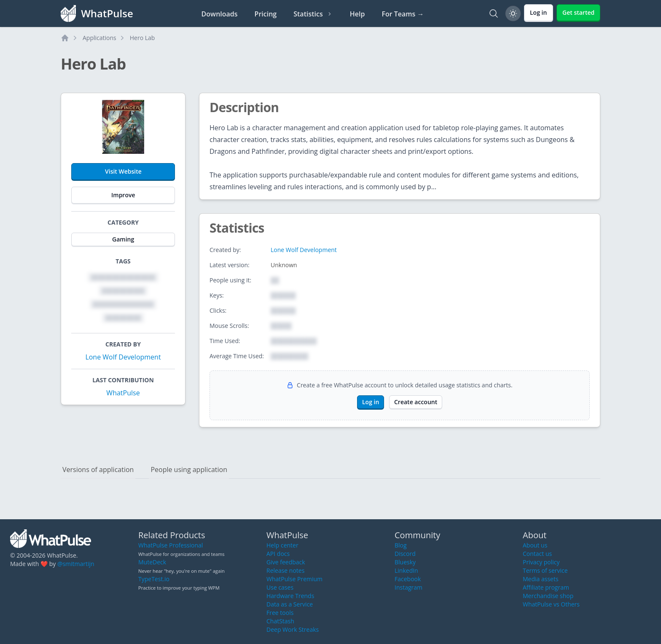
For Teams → (403, 14)
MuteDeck (152, 562)
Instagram (408, 587)
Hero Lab (142, 38)
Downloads (220, 14)
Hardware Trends (290, 596)
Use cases (280, 587)
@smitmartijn (76, 564)
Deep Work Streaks (293, 629)
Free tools (280, 613)
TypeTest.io (154, 579)
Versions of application (98, 470)
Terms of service (545, 570)
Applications (99, 38)
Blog (401, 545)
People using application (189, 470)
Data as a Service (290, 604)
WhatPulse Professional (171, 545)
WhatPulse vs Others (551, 604)
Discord (405, 554)
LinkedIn (406, 570)
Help (357, 14)
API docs (278, 554)
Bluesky (405, 562)
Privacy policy (541, 562)
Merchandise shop (548, 596)
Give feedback (286, 562)
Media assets (541, 579)
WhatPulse (123, 393)
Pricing (266, 14)
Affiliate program (546, 587)
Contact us (537, 554)
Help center (282, 545)
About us (535, 545)
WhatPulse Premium (294, 579)
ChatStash (280, 621)
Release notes (285, 570)
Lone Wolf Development (123, 357)
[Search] (494, 13)
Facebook (408, 579)
